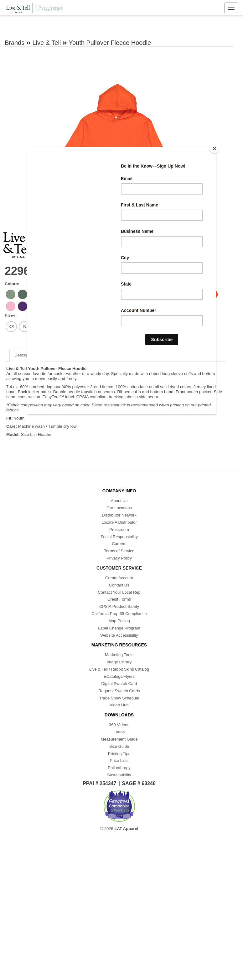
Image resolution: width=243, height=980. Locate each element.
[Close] (215, 148)
